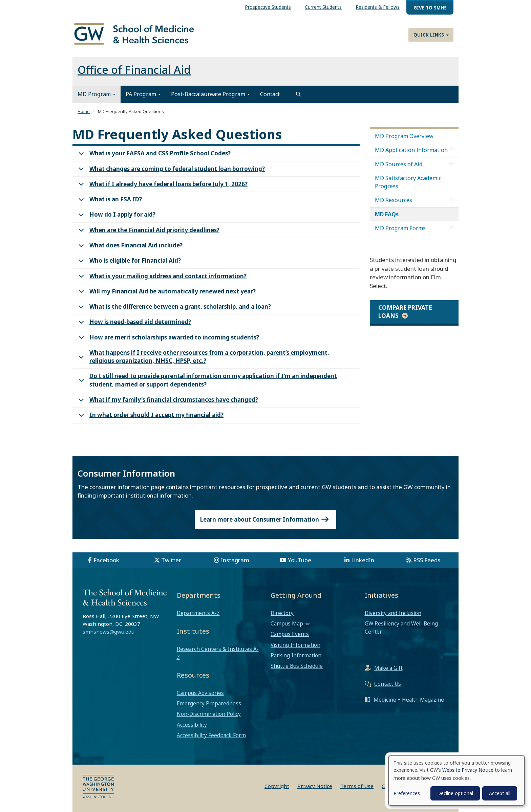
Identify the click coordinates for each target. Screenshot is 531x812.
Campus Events (290, 634)
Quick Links (431, 35)
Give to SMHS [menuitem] (430, 8)
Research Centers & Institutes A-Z (218, 653)
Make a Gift (388, 668)
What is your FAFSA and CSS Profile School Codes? (153, 155)
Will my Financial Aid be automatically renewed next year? (166, 293)
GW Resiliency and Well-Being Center (401, 628)
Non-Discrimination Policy (209, 714)
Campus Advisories (200, 693)
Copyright (277, 786)
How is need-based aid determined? (134, 324)
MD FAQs (387, 214)
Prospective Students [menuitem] (268, 7)
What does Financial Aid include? (129, 247)
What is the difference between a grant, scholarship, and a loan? (174, 309)
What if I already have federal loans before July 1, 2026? (162, 186)
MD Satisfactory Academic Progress (408, 182)
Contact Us (388, 684)
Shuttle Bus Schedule (297, 666)
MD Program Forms (400, 228)
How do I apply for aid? (116, 216)
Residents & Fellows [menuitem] (378, 7)
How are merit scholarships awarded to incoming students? (168, 339)
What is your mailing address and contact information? (161, 278)
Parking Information (296, 655)
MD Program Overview (404, 136)
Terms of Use (357, 786)
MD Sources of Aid (399, 164)
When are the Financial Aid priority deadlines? (148, 232)
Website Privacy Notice (468, 770)
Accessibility (192, 725)
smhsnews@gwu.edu (109, 632)
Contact (270, 94)
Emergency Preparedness (209, 703)
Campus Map (287, 623)
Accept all (500, 793)
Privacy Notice (315, 786)
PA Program (143, 94)
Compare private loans (405, 312)
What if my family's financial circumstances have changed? (167, 402)
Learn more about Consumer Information (265, 519)
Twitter (171, 560)
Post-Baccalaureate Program (210, 94)
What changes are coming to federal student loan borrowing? (171, 171)
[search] (298, 94)
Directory (282, 613)
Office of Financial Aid (134, 70)
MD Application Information (411, 150)
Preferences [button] (407, 793)
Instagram (235, 560)
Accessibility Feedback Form (211, 735)
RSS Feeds (427, 560)
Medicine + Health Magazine (409, 700)
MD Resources (394, 200)
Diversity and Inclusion (393, 613)
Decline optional (455, 793)
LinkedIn (363, 560)
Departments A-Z (198, 613)
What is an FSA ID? (109, 201)
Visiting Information (295, 645)
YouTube (300, 560)
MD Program (97, 94)
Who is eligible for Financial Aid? (129, 262)
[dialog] (456, 781)
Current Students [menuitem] (323, 7)
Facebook (106, 560)
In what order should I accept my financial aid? (150, 417)
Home (84, 111)
